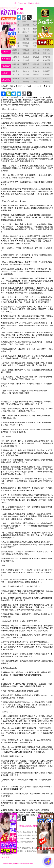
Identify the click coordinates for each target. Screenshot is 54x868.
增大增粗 (36, 78)
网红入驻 (16, 71)
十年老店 (46, 78)
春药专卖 (46, 82)
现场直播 (36, 71)
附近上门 (26, 22)
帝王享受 (36, 25)
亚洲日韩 (26, 32)
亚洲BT (26, 67)
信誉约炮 (26, 25)
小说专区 (6, 52)
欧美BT (36, 67)
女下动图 (46, 57)
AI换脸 (26, 36)
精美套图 (46, 64)
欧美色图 (26, 43)
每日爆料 (46, 75)
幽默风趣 (36, 53)
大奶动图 (16, 57)
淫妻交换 (46, 53)
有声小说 (16, 64)
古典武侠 (26, 50)
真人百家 (16, 75)
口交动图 (36, 60)
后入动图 (26, 60)
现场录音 (26, 64)
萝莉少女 (36, 39)
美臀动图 (36, 57)
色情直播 (36, 29)
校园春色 (46, 50)
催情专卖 (16, 78)
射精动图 (46, 60)
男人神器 (26, 78)
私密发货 (36, 82)
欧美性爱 (36, 32)
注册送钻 (36, 75)
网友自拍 (26, 71)
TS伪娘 (26, 39)
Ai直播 (5, 73)
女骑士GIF (16, 60)
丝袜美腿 (36, 43)
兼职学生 (36, 22)
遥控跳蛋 (46, 71)
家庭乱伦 (16, 53)
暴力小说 (36, 50)
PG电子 (26, 75)
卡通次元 (36, 46)
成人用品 (6, 80)
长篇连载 (26, 53)
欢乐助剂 (26, 82)
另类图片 (26, 46)
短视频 (36, 36)
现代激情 (16, 50)
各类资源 (6, 66)
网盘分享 (46, 67)
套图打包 (16, 67)
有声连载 (36, 64)
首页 (11, 86)
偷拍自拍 (26, 29)
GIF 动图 (6, 59)
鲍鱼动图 (26, 57)
